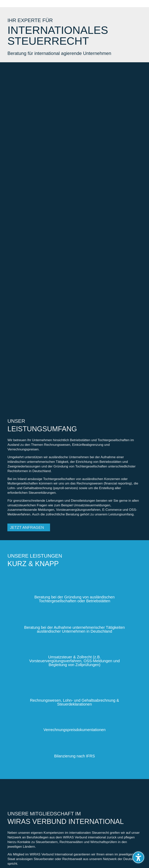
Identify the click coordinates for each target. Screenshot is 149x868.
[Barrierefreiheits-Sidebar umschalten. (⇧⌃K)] (138, 857)
